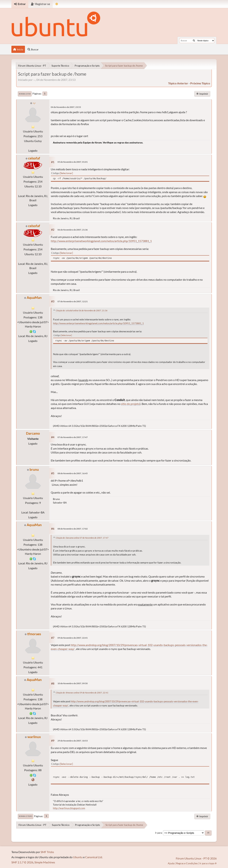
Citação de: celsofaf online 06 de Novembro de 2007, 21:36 (82, 310)
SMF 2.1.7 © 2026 (22, 862)
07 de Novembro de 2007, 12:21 (73, 301)
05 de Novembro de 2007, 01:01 (73, 162)
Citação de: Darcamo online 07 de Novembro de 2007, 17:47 (82, 538)
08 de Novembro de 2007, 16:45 (73, 473)
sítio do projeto (130, 404)
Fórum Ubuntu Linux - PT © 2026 (196, 858)
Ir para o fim (25, 94)
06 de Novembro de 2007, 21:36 (73, 230)
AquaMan (34, 297)
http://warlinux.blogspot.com (69, 808)
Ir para (159, 833)
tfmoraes (34, 634)
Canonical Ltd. (94, 857)
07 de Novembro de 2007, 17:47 (73, 437)
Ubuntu (78, 857)
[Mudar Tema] (57, 4)
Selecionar (66, 173)
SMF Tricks (47, 852)
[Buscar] (194, 41)
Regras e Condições (187, 863)
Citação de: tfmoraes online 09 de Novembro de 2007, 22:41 (82, 693)
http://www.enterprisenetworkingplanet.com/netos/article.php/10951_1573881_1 (101, 241)
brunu (34, 469)
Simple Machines (45, 862)
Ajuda (171, 863)
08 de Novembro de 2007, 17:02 (73, 529)
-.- (34, 103)
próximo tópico (200, 83)
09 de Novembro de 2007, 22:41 (73, 638)
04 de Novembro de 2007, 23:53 (66, 107)
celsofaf (34, 158)
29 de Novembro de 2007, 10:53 (73, 741)
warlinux (34, 737)
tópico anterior (178, 83)
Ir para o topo (26, 816)
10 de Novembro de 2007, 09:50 (73, 683)
